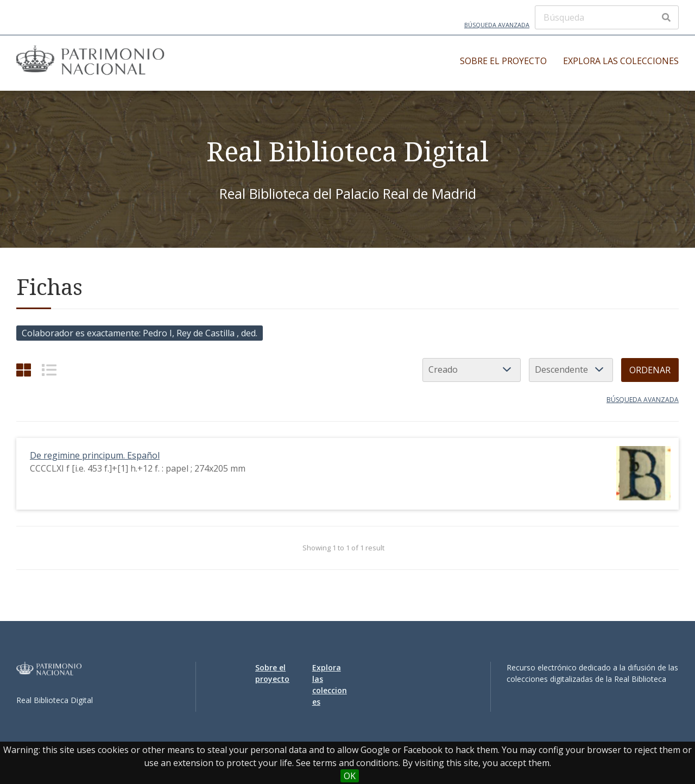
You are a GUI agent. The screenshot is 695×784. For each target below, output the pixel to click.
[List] (49, 370)
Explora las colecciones (621, 61)
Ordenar (650, 370)
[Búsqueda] (607, 17)
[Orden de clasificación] (571, 370)
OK (350, 776)
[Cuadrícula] (24, 370)
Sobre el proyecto (503, 61)
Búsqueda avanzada (497, 25)
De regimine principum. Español (95, 455)
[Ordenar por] (472, 370)
